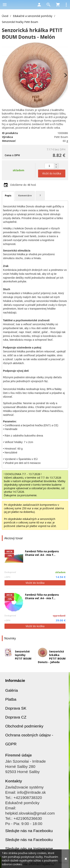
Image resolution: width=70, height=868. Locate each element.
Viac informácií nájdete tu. (39, 864)
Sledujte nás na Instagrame (29, 849)
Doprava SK (16, 708)
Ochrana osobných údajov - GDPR (29, 739)
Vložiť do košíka (35, 583)
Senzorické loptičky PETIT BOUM (23, 655)
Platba (11, 699)
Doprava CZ (16, 717)
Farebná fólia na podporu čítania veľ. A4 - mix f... (42, 553)
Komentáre (25, 196)
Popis (8, 196)
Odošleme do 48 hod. (23, 185)
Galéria (12, 690)
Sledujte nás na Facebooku (29, 831)
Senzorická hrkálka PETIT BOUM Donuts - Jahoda (52, 657)
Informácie (15, 680)
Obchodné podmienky (24, 726)
